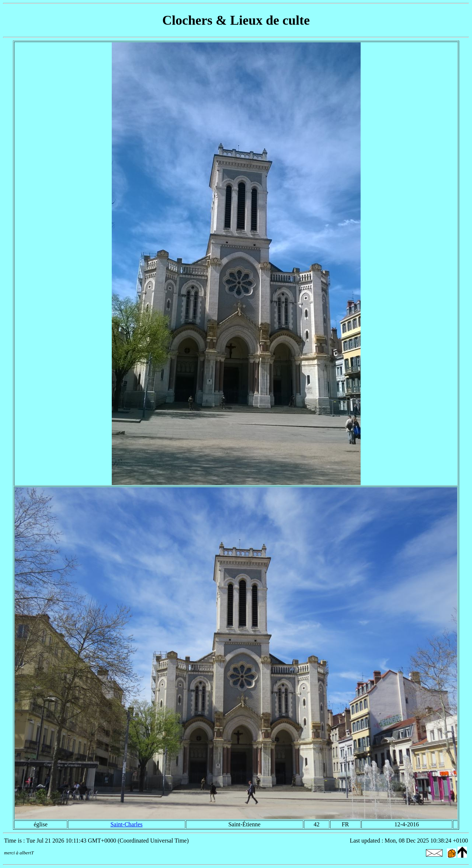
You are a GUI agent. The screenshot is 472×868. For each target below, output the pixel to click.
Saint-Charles (126, 824)
